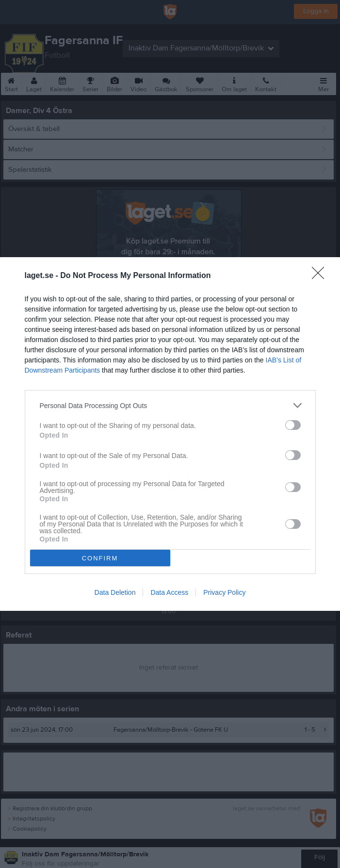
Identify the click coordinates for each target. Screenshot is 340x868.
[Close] (321, 276)
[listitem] (170, 405)
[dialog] (170, 434)
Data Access (169, 592)
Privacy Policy (224, 592)
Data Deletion (115, 592)
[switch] (293, 425)
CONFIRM (100, 558)
